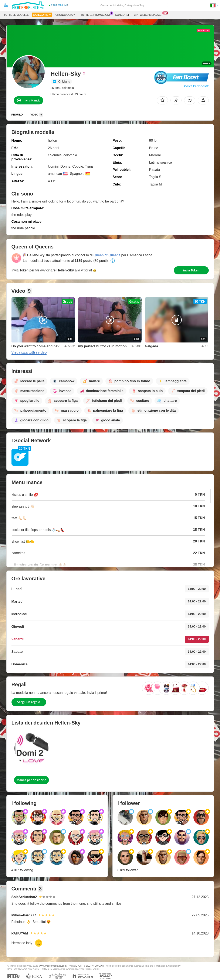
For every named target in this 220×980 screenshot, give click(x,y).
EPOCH (79, 966)
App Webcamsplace (149, 14)
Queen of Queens (107, 255)
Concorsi (122, 15)
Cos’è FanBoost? (196, 86)
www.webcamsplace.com (53, 966)
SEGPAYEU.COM (95, 966)
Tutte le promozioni (96, 14)
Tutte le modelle (16, 15)
